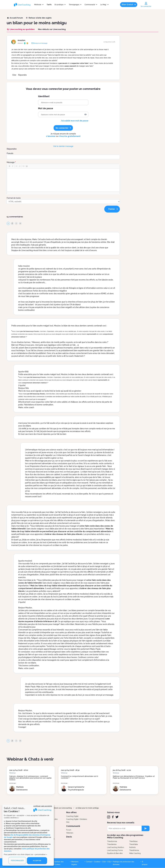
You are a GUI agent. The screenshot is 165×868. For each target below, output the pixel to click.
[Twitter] (117, 817)
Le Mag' (103, 5)
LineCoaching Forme (115, 850)
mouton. (22, 40)
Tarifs (49, 5)
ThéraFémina (134, 850)
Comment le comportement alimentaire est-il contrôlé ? (80, 777)
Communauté (90, 5)
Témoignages (74, 5)
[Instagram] (109, 817)
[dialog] (28, 835)
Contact (89, 862)
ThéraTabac (133, 841)
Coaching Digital (72, 816)
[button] (10, 166)
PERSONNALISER (17, 861)
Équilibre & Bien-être (115, 853)
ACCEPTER (37, 861)
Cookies (97, 862)
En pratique (59, 5)
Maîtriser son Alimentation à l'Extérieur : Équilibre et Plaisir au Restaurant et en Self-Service (134, 777)
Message (11, 162)
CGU (109, 862)
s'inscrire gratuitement (70, 136)
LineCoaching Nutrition (116, 847)
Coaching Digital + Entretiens (77, 819)
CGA (104, 862)
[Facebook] (113, 817)
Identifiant (44, 96)
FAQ (68, 822)
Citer (14, 75)
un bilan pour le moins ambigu (87, 808)
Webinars (70, 833)
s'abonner (51, 136)
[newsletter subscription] (146, 828)
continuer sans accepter (43, 806)
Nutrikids (132, 847)
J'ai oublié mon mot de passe (75, 121)
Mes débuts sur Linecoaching (60, 808)
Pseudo (10, 153)
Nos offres (71, 812)
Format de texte (14, 198)
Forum (69, 830)
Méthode (38, 5)
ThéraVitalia (133, 844)
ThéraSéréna (112, 844)
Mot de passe (46, 108)
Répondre (22, 75)
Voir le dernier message (63, 146)
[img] (85, 114)
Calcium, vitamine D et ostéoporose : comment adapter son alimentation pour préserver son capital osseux (30, 778)
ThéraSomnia (112, 841)
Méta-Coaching (135, 853)
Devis (69, 837)
